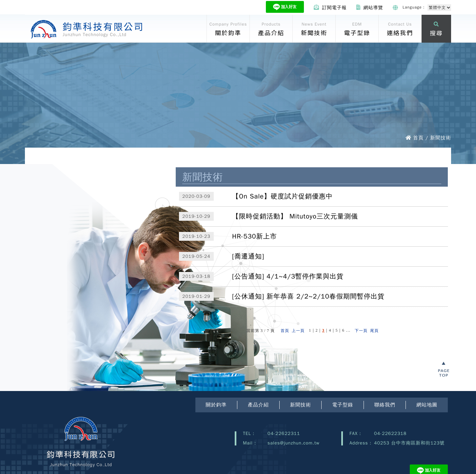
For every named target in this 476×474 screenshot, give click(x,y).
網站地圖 (427, 405)
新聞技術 (301, 405)
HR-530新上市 (255, 236)
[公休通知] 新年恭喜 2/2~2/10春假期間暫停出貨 (308, 296)
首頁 (285, 331)
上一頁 (298, 331)
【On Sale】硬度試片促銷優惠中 (282, 196)
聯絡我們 (385, 405)
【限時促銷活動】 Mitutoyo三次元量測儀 (295, 216)
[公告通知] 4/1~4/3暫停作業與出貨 (288, 276)
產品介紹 (258, 405)
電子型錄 (343, 405)
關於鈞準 (216, 405)
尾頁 (374, 331)
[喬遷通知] (248, 256)
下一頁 (361, 331)
